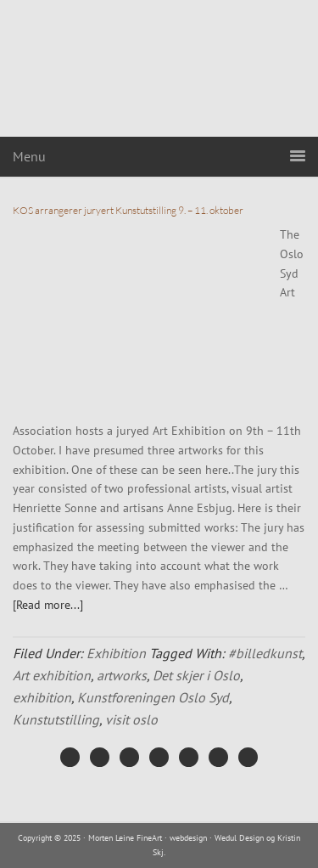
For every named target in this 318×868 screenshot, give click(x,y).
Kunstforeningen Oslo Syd (153, 697)
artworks (122, 675)
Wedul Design (239, 838)
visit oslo (131, 719)
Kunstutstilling (56, 719)
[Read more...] (48, 605)
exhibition (42, 697)
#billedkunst (265, 653)
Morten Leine (159, 68)
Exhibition (116, 653)
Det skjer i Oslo (196, 675)
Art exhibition (52, 675)
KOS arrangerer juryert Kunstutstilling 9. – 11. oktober (128, 210)
